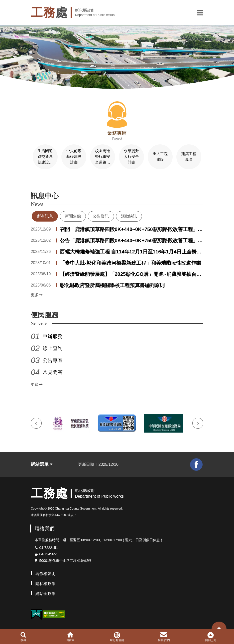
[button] (200, 13)
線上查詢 (53, 348)
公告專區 (53, 360)
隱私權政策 (45, 583)
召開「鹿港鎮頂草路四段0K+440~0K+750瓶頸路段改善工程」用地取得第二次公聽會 (131, 229)
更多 (37, 294)
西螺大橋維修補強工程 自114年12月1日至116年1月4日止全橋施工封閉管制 (131, 252)
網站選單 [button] (42, 464)
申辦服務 (53, 336)
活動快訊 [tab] (129, 216)
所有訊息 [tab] (45, 216)
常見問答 (53, 372)
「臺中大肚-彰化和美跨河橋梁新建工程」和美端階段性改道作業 (131, 262)
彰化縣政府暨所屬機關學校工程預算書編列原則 (112, 285)
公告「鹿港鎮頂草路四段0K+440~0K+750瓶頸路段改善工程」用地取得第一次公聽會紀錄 (131, 240)
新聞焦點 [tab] (73, 216)
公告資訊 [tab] (101, 216)
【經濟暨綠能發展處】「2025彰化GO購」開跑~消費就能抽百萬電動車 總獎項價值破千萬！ (131, 274)
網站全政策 (45, 593)
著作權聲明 (45, 573)
